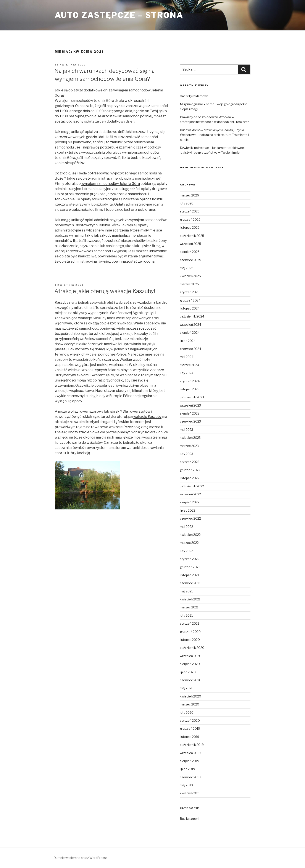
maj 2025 (187, 268)
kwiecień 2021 (190, 599)
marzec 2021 (189, 607)
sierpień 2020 (190, 664)
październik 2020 (192, 648)
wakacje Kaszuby (147, 417)
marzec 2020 (190, 704)
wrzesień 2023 (190, 405)
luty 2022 (186, 551)
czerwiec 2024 (190, 349)
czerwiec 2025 (190, 260)
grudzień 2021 (190, 567)
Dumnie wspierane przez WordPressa (81, 858)
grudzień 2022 (190, 470)
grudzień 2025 (190, 219)
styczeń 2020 (190, 720)
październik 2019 (192, 745)
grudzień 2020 (190, 632)
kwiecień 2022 (190, 535)
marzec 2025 (189, 284)
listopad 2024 (190, 308)
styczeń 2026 (190, 211)
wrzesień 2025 (190, 244)
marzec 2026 (189, 195)
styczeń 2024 (190, 381)
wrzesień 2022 (190, 494)
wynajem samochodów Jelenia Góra (111, 184)
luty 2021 (186, 615)
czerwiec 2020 (191, 680)
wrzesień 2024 (190, 325)
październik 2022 (192, 486)
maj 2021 (186, 591)
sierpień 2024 (190, 333)
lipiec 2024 (188, 341)
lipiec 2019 (187, 769)
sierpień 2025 (190, 252)
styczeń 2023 (190, 462)
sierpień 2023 (190, 413)
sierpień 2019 (190, 761)
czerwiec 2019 (190, 777)
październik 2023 (192, 397)
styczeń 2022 (190, 559)
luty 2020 (187, 712)
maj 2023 (186, 430)
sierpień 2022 (190, 502)
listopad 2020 (190, 640)
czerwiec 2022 (190, 518)
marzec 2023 (189, 446)
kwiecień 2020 (190, 696)
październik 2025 (192, 236)
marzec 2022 (189, 543)
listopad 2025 (190, 227)
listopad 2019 (190, 737)
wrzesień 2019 (190, 753)
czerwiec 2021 (190, 583)
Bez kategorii (190, 819)
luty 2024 (187, 373)
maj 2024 (187, 357)
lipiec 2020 (188, 672)
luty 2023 (186, 454)
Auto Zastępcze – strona (119, 15)
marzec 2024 (189, 365)
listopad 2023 (190, 389)
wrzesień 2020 (191, 656)
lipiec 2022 (188, 510)
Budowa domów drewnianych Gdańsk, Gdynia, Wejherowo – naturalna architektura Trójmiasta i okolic (214, 135)
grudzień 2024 (190, 300)
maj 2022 (186, 527)
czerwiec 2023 (190, 421)
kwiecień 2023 (190, 438)
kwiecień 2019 (190, 793)
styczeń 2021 (189, 623)
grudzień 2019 (190, 728)
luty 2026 (187, 203)
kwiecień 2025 (190, 276)
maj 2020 (187, 688)
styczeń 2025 (190, 292)
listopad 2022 (190, 478)
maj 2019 (186, 785)
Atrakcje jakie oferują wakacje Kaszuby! (105, 291)
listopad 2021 (189, 575)
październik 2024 (192, 316)
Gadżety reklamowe (194, 96)
